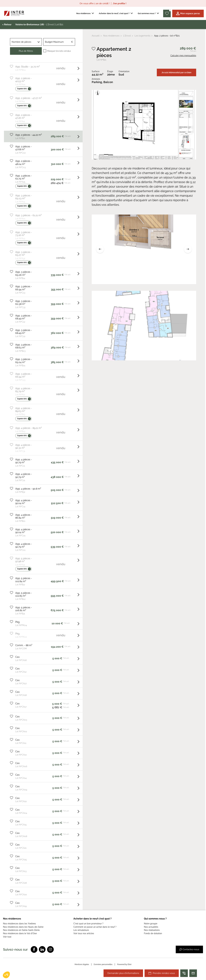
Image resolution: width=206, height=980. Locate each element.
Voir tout (7, 937)
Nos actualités (151, 927)
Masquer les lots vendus (59, 51)
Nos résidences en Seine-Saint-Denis (21, 930)
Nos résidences (111, 36)
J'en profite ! (120, 3)
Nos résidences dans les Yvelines (19, 924)
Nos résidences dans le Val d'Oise (20, 933)
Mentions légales (82, 964)
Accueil (96, 36)
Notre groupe (151, 924)
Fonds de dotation (153, 933)
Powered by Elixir (124, 964)
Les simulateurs (81, 930)
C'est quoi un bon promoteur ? (88, 924)
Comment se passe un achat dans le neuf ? (95, 927)
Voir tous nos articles (84, 933)
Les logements (142, 36)
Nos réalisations (152, 930)
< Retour (7, 25)
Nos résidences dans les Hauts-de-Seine (23, 927)
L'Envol (127, 36)
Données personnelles (103, 964)
